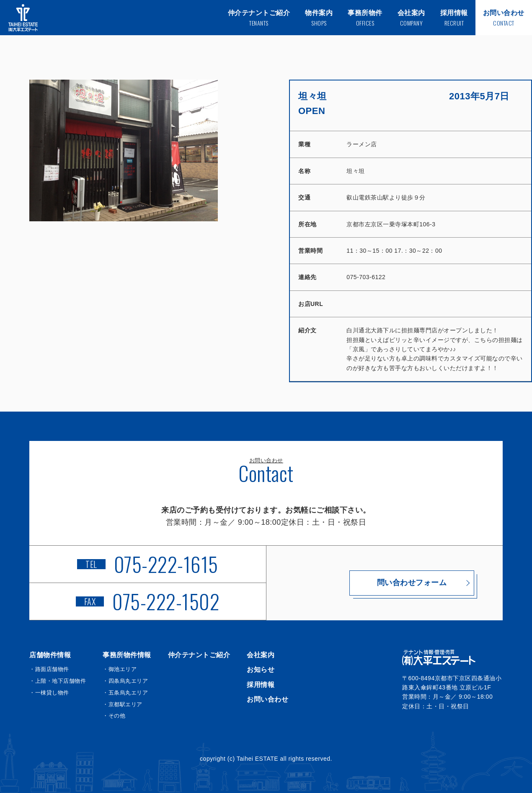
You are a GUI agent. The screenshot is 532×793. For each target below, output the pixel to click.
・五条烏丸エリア (125, 693)
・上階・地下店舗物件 (58, 681)
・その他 (114, 716)
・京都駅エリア (123, 704)
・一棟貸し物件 (49, 693)
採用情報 (261, 685)
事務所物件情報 (127, 655)
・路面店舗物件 (49, 669)
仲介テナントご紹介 (199, 655)
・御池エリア (120, 669)
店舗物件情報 (50, 655)
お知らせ (261, 670)
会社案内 (261, 655)
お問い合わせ (267, 699)
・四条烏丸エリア (125, 681)
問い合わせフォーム (385, 583)
